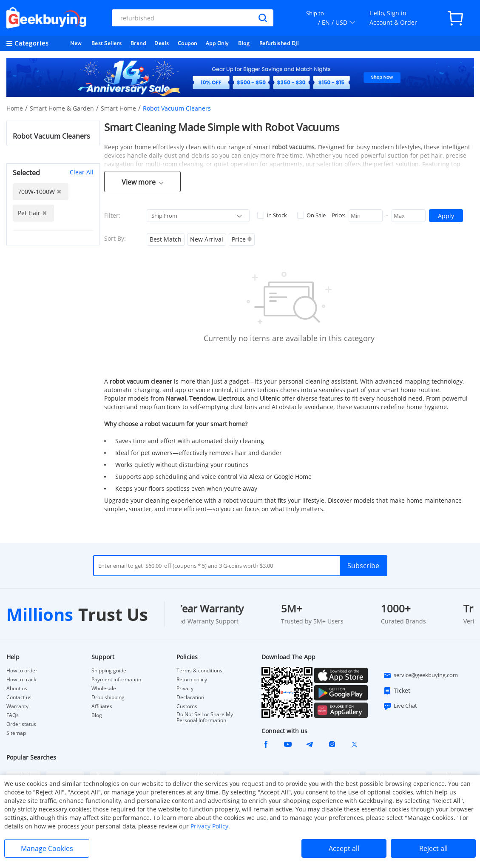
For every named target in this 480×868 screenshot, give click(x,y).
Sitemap (16, 733)
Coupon (187, 43)
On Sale (311, 215)
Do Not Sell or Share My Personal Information (205, 717)
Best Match (166, 239)
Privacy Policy (209, 826)
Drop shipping (108, 697)
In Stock (272, 215)
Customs (187, 706)
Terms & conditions (199, 671)
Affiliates (102, 706)
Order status (21, 724)
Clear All (82, 172)
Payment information (116, 680)
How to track (21, 680)
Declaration (190, 697)
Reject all (433, 848)
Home (15, 108)
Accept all (344, 848)
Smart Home (118, 108)
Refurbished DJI (279, 43)
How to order (22, 671)
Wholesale (104, 689)
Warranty (17, 706)
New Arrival (207, 239)
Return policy (192, 680)
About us (17, 689)
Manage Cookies (47, 848)
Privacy (185, 689)
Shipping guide (109, 671)
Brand (138, 43)
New (76, 43)
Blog (244, 43)
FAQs (13, 715)
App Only (217, 43)
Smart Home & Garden (62, 108)
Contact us (19, 697)
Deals (162, 43)
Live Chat (400, 706)
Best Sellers (107, 43)
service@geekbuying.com (420, 675)
